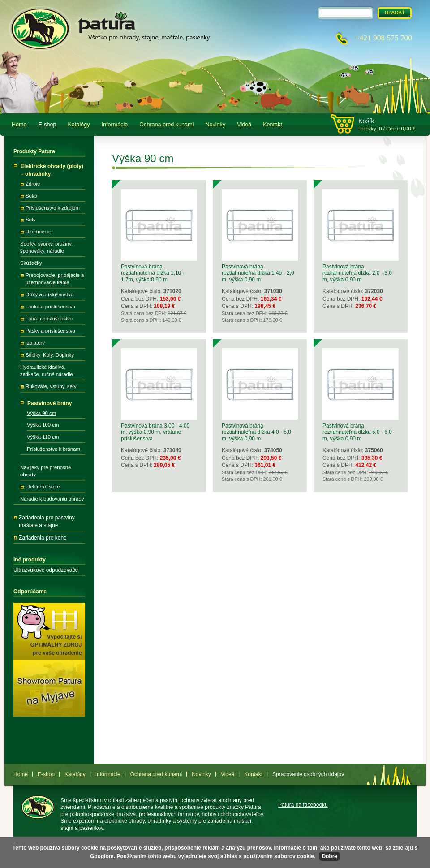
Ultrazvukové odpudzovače (46, 570)
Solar (32, 196)
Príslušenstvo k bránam (54, 449)
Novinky (215, 125)
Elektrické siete (43, 487)
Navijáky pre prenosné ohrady (45, 471)
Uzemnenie (39, 232)
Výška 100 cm (43, 425)
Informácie (115, 125)
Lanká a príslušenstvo (50, 307)
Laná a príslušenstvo (49, 319)
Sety (31, 220)
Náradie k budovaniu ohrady (52, 499)
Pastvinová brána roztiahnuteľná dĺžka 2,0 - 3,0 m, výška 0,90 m (357, 273)
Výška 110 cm (43, 437)
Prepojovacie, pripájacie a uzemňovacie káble (55, 279)
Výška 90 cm (41, 413)
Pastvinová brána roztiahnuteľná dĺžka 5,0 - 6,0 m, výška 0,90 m (357, 432)
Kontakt (273, 125)
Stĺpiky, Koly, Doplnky (50, 355)
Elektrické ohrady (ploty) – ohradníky (52, 170)
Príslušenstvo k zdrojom (53, 208)
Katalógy (79, 125)
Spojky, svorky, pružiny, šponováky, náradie (46, 247)
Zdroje (33, 184)
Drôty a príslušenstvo (49, 294)
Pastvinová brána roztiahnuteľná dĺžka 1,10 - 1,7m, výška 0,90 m (153, 273)
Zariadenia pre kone (43, 538)
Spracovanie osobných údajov (308, 774)
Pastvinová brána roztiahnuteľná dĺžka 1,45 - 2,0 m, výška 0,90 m (258, 273)
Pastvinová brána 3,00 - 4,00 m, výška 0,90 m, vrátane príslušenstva (155, 432)
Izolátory (35, 343)
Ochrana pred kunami (166, 125)
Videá (244, 125)
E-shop (47, 125)
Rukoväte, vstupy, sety (51, 386)
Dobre (329, 856)
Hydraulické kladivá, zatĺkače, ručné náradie (47, 371)
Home (19, 125)
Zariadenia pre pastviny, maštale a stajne (47, 521)
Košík (366, 121)
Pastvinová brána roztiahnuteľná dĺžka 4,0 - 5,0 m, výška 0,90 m (256, 432)
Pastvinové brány (49, 403)
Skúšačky (31, 263)
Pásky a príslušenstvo (50, 331)
